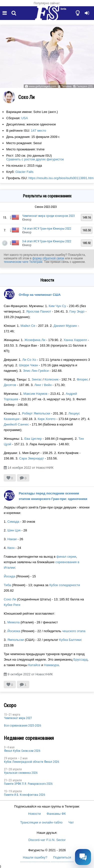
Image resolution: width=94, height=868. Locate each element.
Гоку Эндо (77, 311)
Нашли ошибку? (35, 857)
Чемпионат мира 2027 (18, 718)
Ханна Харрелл (75, 340)
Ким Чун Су (57, 306)
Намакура (51, 665)
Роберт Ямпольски (36, 413)
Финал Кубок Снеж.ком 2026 (22, 751)
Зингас (37, 379)
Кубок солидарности (65, 585)
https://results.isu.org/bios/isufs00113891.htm (61, 178)
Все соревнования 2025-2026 (22, 726)
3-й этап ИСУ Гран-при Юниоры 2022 (47, 241)
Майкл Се (28, 326)
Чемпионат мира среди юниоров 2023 (48, 216)
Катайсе (34, 665)
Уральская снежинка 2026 (21, 773)
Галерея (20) (85, 86)
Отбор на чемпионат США (40, 295)
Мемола (13, 622)
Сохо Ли (10, 599)
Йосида (9, 576)
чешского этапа (74, 631)
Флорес (82, 379)
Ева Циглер (33, 439)
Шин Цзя (14, 530)
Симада (13, 522)
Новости (34, 814)
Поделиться (62, 857)
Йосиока (14, 631)
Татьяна (66, 86)
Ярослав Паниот (39, 311)
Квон (11, 548)
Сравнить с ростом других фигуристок (35, 159)
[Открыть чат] (83, 857)
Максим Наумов (35, 394)
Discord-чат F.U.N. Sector (47, 840)
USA (25, 118)
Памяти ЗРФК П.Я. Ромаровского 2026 (28, 784)
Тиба (7, 585)
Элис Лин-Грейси (36, 371)
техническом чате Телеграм (23, 262)
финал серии (66, 557)
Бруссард (81, 659)
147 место (39, 131)
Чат (71, 822)
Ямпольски (15, 640)
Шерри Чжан (28, 365)
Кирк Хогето (47, 419)
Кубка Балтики (70, 640)
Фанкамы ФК (56, 814)
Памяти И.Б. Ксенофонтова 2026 (24, 795)
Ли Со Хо (29, 360)
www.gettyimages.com (42, 86)
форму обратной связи (48, 258)
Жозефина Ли (35, 340)
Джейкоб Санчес (16, 424)
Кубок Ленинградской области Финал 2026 (31, 762)
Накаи (12, 539)
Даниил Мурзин (65, 326)
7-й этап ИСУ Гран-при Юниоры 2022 (47, 228)
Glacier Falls (25, 172)
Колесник (51, 379)
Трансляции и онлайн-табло (41, 822)
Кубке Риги (12, 605)
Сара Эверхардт (31, 458)
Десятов (10, 385)
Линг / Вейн (43, 385)
